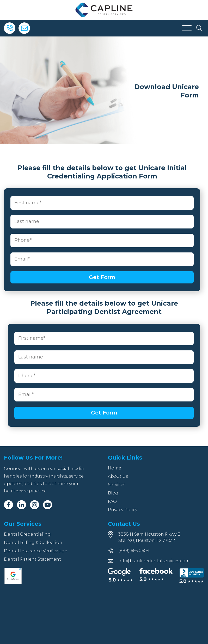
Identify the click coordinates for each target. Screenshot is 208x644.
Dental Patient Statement (32, 559)
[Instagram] (35, 505)
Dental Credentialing (27, 534)
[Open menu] (187, 28)
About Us (118, 476)
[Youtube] (48, 505)
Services (117, 485)
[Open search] (199, 28)
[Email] (24, 28)
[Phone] (10, 28)
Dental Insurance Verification (36, 551)
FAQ (112, 501)
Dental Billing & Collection (33, 543)
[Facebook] (8, 505)
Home (115, 468)
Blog (113, 493)
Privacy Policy (123, 510)
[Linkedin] (22, 505)
